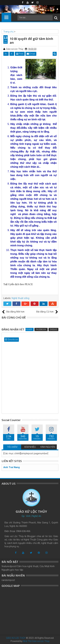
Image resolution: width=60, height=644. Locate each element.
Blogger (28, 329)
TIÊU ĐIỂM (12, 447)
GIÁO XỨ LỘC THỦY (16, 638)
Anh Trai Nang (12, 467)
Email (31, 54)
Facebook (41, 329)
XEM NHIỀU (30, 447)
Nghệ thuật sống (20, 298)
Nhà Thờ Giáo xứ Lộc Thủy (36, 641)
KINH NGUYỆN (48, 447)
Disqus (53, 329)
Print (20, 54)
